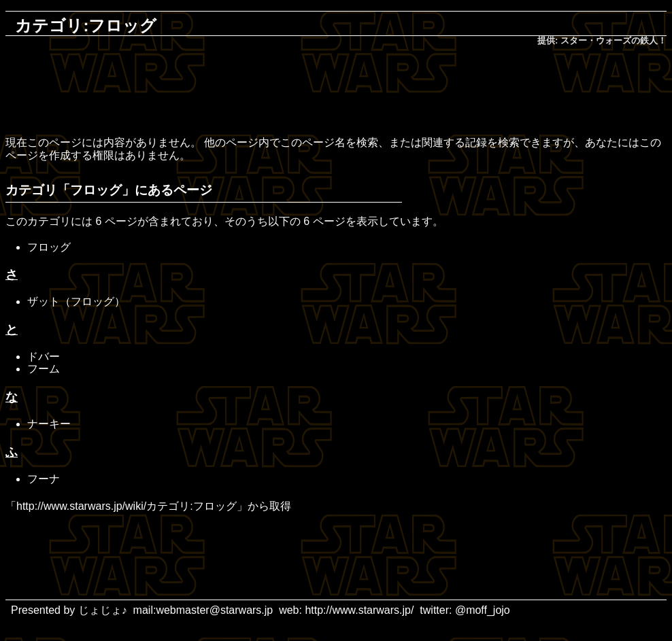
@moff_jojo (483, 610)
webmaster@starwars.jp (214, 610)
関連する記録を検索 (471, 142)
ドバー (44, 357)
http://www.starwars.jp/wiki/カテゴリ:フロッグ (127, 506)
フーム (44, 369)
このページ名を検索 (329, 142)
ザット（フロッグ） (76, 301)
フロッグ (49, 247)
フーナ (44, 479)
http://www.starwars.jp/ (359, 610)
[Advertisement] (336, 92)
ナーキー (49, 424)
